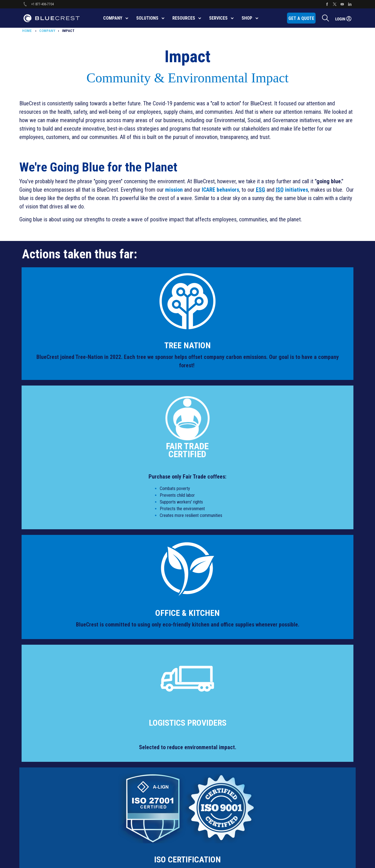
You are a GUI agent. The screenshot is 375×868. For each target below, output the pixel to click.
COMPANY (47, 31)
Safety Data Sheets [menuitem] (130, 742)
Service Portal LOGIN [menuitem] (293, 781)
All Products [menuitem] (124, 651)
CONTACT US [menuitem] (287, 651)
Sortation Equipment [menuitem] (131, 677)
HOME (27, 31)
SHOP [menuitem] (247, 18)
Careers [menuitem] (283, 677)
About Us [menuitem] (284, 664)
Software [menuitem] (122, 703)
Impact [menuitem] (282, 728)
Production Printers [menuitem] (130, 690)
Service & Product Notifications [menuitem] (58, 793)
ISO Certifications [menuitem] (128, 755)
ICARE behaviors (220, 190)
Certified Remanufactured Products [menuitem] (142, 728)
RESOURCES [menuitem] (184, 18)
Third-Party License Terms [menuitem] (54, 781)
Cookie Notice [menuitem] (44, 664)
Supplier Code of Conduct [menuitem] (54, 755)
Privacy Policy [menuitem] (44, 716)
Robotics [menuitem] (122, 716)
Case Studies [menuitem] (287, 690)
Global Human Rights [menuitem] (50, 703)
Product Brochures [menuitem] (129, 768)
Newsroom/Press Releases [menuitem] (299, 768)
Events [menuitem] (282, 703)
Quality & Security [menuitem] (47, 742)
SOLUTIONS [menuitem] (147, 18)
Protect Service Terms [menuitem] (51, 728)
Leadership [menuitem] (286, 742)
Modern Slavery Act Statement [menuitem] (57, 690)
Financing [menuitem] (284, 716)
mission (174, 190)
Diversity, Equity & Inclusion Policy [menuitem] (60, 677)
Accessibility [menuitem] (43, 651)
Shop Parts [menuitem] (204, 651)
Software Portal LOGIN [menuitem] (295, 793)
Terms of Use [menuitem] (44, 768)
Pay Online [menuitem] (204, 664)
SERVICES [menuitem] (218, 18)
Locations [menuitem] (285, 755)
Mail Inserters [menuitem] (125, 664)
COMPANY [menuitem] (113, 18)
